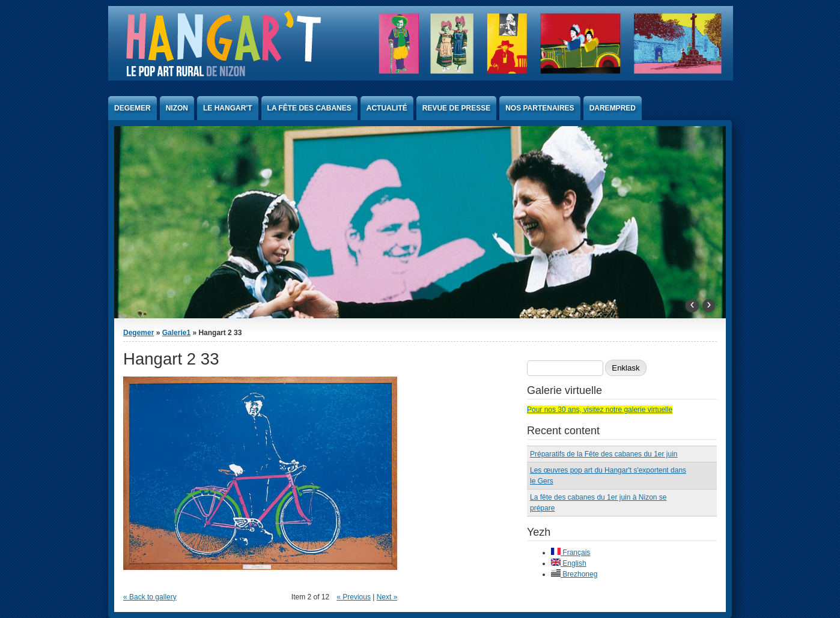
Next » (387, 597)
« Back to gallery (150, 597)
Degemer (132, 108)
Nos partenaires (540, 108)
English (569, 563)
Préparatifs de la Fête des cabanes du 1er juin (604, 454)
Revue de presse (456, 108)
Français (571, 553)
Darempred (613, 108)
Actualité (387, 108)
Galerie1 (176, 333)
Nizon (177, 108)
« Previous (354, 597)
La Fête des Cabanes (309, 108)
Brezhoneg (574, 574)
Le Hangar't (228, 108)
